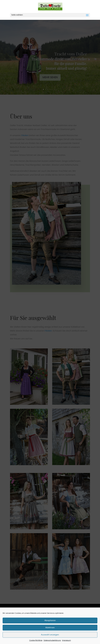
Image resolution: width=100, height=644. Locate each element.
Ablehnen (50, 628)
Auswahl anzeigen (50, 635)
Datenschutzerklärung (52, 640)
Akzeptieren (50, 621)
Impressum (66, 640)
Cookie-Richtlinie (36, 640)
